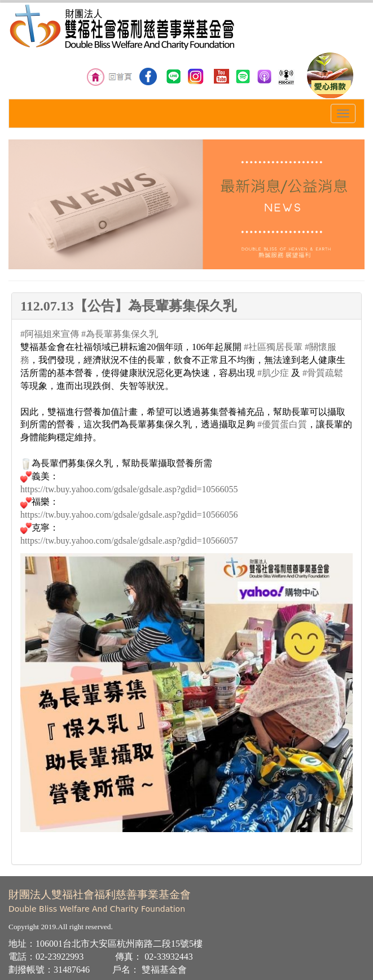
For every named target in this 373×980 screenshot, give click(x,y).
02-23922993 (60, 957)
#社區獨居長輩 (273, 347)
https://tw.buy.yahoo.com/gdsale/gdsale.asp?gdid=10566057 (129, 541)
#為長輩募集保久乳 (120, 334)
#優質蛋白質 (282, 424)
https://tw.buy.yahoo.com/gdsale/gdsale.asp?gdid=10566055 (129, 489)
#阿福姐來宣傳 (50, 334)
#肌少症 (273, 373)
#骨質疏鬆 (323, 373)
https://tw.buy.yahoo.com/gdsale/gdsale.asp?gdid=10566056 (129, 515)
